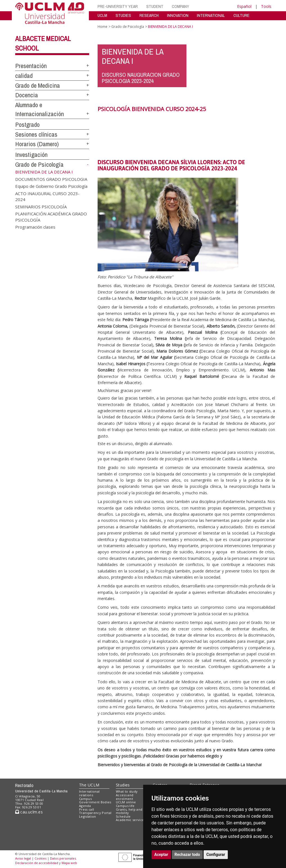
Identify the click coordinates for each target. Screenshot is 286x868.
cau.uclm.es (29, 812)
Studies (123, 785)
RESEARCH (149, 15)
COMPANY (181, 6)
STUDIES (123, 15)
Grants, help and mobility (129, 811)
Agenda (85, 806)
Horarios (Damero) (37, 144)
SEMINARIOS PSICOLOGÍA (41, 206)
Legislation (88, 816)
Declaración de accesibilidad (37, 863)
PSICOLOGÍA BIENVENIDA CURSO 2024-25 (152, 109)
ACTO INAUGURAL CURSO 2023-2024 (47, 196)
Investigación (31, 155)
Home (103, 27)
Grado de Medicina (38, 85)
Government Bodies (95, 802)
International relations (89, 793)
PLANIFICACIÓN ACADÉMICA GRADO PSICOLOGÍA (51, 217)
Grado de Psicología (39, 164)
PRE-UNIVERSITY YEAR (118, 6)
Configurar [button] (216, 855)
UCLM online (126, 802)
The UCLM (89, 785)
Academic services (131, 820)
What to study (127, 791)
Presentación (31, 66)
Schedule (123, 816)
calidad (24, 76)
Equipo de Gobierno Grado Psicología (51, 186)
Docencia (27, 95)
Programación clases (35, 227)
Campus (85, 799)
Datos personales (63, 858)
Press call (86, 809)
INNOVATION (178, 15)
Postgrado (27, 125)
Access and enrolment (125, 797)
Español (244, 6)
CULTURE (241, 15)
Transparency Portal (95, 813)
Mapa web (69, 863)
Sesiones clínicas (36, 134)
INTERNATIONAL (211, 15)
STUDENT (155, 6)
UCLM (102, 15)
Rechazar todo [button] (187, 855)
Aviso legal (23, 858)
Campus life (125, 806)
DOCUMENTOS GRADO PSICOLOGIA (51, 179)
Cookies (40, 858)
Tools (266, 6)
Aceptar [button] (161, 855)
